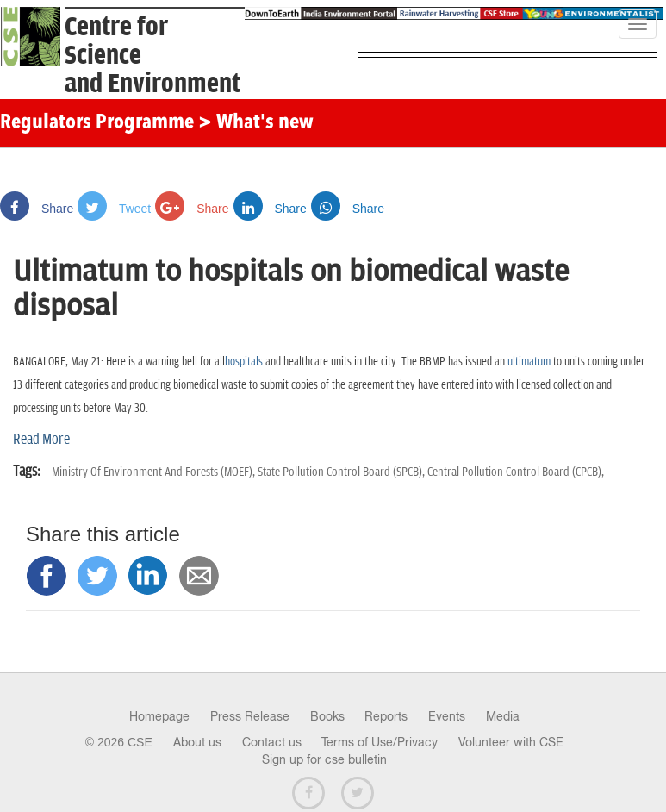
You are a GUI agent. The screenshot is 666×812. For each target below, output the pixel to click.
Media (503, 716)
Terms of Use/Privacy (380, 742)
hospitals (244, 362)
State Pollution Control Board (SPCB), (342, 472)
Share (37, 209)
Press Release (250, 716)
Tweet (114, 209)
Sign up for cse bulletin (324, 759)
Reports (386, 716)
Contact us (272, 742)
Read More (41, 440)
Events (447, 716)
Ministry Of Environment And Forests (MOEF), (155, 472)
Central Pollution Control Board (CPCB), (516, 472)
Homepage (159, 716)
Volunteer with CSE (511, 742)
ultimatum (529, 362)
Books (327, 716)
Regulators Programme (97, 123)
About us (197, 742)
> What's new (256, 123)
